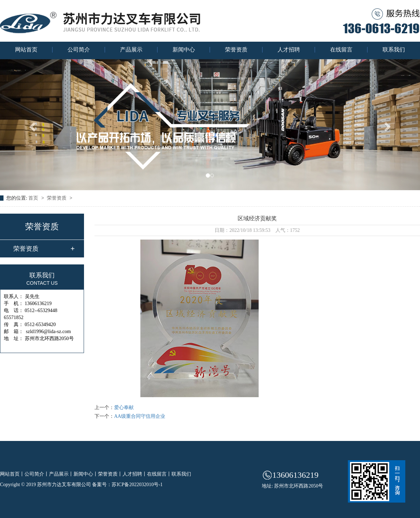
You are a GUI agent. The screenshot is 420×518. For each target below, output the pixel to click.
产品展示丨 (61, 474)
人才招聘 (289, 50)
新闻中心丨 (86, 474)
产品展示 (131, 50)
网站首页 (26, 50)
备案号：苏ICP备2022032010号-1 (127, 485)
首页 (34, 198)
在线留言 (341, 50)
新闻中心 (184, 50)
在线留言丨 (159, 474)
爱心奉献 (124, 408)
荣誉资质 (236, 50)
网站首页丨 (12, 474)
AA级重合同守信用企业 (140, 416)
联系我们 (394, 50)
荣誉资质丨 (110, 474)
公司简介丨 (37, 474)
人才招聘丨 (135, 474)
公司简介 (79, 50)
